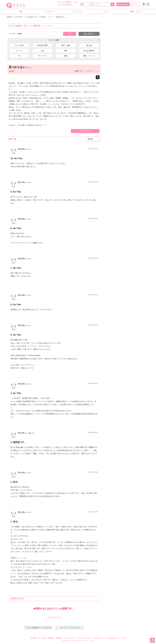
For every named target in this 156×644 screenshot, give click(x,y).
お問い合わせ (98, 638)
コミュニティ (78, 12)
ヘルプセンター (69, 638)
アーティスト (49, 12)
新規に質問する (89, 34)
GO (70, 34)
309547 (69, 2)
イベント (107, 12)
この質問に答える (85, 131)
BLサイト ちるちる (89, 641)
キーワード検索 (16, 34)
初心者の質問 (42, 45)
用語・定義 (66, 45)
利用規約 (51, 638)
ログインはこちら (54, 617)
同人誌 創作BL (89, 51)
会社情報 (33, 638)
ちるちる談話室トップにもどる (39, 628)
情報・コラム (136, 12)
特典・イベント (89, 56)
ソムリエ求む (19, 45)
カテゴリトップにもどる (70, 628)
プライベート (42, 56)
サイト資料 (42, 638)
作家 (66, 51)
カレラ (124, 638)
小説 (42, 51)
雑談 (66, 56)
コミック (19, 51)
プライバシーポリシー (84, 638)
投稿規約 (59, 638)
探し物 (89, 45)
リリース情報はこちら (112, 638)
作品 (21, 12)
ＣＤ (19, 56)
